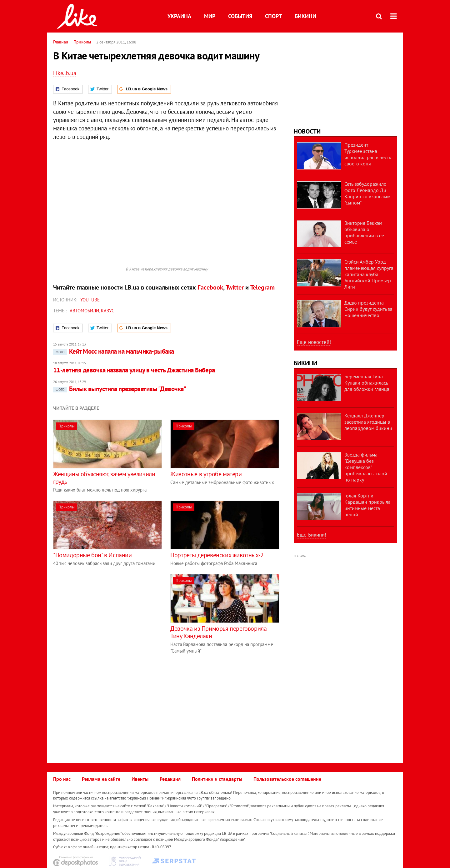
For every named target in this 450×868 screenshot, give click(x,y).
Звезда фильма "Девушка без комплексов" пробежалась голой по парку (366, 467)
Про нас (62, 779)
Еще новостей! (314, 342)
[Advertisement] (106, 618)
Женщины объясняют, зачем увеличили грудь (104, 478)
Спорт (273, 16)
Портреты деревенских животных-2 (217, 555)
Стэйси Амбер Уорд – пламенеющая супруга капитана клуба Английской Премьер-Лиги (369, 274)
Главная (61, 42)
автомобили (84, 311)
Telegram (262, 287)
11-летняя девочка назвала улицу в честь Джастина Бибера (134, 370)
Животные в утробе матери (206, 474)
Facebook (210, 287)
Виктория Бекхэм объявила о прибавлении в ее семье (364, 232)
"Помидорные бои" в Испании (92, 555)
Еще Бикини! (312, 535)
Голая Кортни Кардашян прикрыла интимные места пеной (367, 505)
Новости (307, 131)
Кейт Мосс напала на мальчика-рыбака (114, 351)
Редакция (170, 779)
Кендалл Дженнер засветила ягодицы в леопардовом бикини (368, 422)
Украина (179, 16)
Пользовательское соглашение (287, 779)
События (240, 16)
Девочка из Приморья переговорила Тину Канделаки (218, 632)
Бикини (305, 16)
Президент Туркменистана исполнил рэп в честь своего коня (367, 154)
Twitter (235, 287)
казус (108, 311)
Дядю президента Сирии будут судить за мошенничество (368, 309)
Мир (210, 16)
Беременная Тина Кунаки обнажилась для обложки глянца (367, 383)
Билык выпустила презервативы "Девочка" (120, 389)
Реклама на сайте (101, 779)
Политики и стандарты (217, 779)
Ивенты (140, 779)
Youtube (90, 300)
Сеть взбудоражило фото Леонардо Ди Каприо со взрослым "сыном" (367, 193)
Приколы (82, 42)
